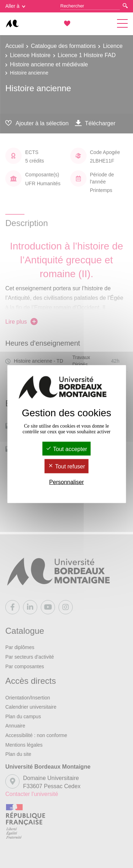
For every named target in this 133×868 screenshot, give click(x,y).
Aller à (15, 6)
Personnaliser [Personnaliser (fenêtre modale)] (67, 482)
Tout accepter (66, 449)
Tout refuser (66, 466)
